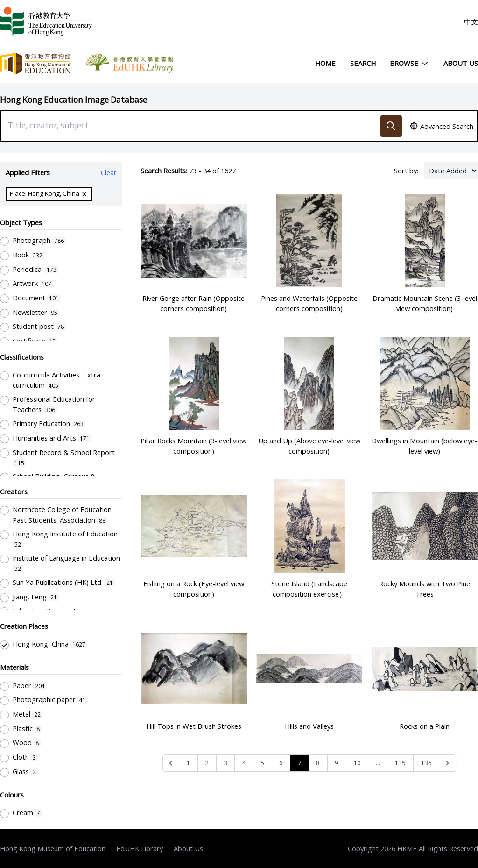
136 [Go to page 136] (426, 763)
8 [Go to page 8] (318, 763)
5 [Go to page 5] (262, 763)
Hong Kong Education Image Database (74, 100)
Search (363, 63)
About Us (461, 63)
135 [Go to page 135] (400, 763)
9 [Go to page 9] (337, 763)
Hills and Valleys (309, 726)
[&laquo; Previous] (171, 763)
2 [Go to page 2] (207, 763)
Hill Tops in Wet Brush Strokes (194, 726)
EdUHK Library (140, 848)
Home (325, 63)
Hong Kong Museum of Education (53, 848)
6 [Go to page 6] (281, 763)
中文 (471, 21)
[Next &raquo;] (447, 763)
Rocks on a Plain (425, 726)
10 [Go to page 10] (357, 763)
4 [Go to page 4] (244, 763)
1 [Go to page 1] (188, 763)
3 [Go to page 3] (225, 763)
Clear (109, 172)
